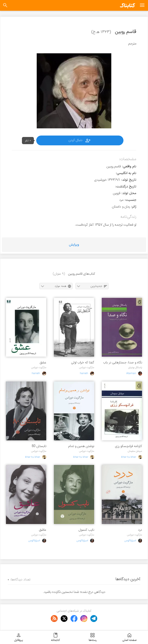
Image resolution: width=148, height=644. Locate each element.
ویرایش (74, 245)
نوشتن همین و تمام (81, 446)
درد (140, 530)
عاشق (43, 530)
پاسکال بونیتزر (135, 367)
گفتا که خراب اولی (83, 363)
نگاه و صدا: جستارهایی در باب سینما (123, 363)
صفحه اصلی (129, 637)
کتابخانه (55, 637)
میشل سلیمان (135, 451)
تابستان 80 (39, 446)
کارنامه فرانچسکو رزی (129, 446)
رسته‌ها (93, 637)
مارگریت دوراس (87, 367)
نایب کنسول (86, 530)
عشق (43, 363)
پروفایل (18, 637)
